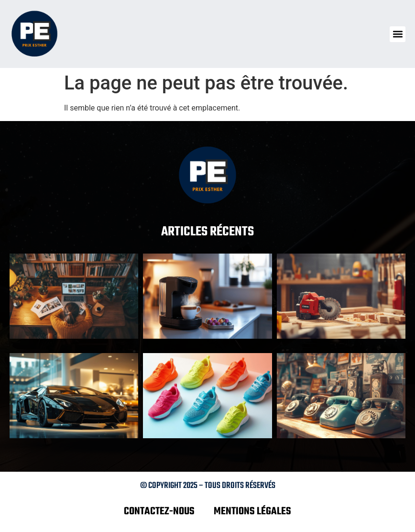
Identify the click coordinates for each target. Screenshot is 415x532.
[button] (398, 34)
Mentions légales (252, 511)
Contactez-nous (159, 511)
